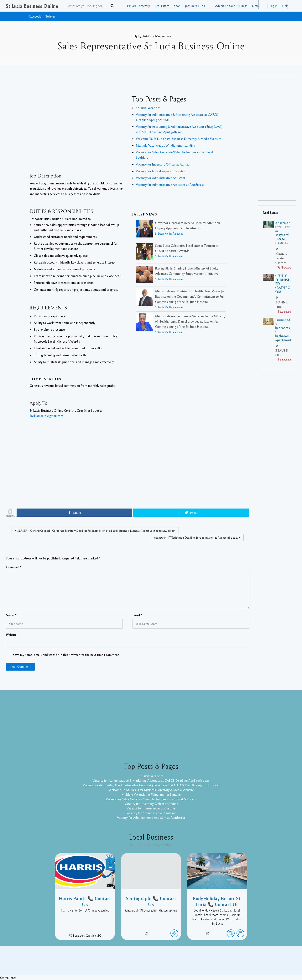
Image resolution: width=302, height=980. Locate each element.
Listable (164, 964)
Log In (274, 6)
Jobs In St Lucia (195, 6)
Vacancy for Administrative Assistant (161, 178)
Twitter (50, 16)
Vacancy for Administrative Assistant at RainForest (170, 185)
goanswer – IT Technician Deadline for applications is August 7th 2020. (196, 537)
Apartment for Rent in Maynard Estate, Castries (283, 233)
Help (285, 6)
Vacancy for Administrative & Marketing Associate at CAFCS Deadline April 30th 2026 (151, 780)
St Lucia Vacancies (148, 108)
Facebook (35, 16)
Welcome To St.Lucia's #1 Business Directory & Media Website (178, 139)
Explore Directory (138, 6)
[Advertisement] (77, 137)
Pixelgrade (178, 964)
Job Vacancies (161, 36)
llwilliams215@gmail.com (46, 416)
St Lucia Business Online (32, 6)
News (256, 6)
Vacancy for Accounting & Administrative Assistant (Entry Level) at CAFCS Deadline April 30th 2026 (151, 785)
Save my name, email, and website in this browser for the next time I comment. (66, 655)
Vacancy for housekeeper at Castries (160, 171)
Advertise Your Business (231, 6)
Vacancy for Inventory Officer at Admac (162, 164)
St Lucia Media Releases (169, 234)
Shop (177, 6)
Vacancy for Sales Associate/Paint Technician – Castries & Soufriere (151, 799)
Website (11, 635)
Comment (13, 567)
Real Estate (162, 6)
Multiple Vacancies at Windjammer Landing (165, 145)
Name (11, 615)
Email (137, 615)
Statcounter (8, 978)
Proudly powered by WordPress (135, 964)
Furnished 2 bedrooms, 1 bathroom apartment (283, 330)
